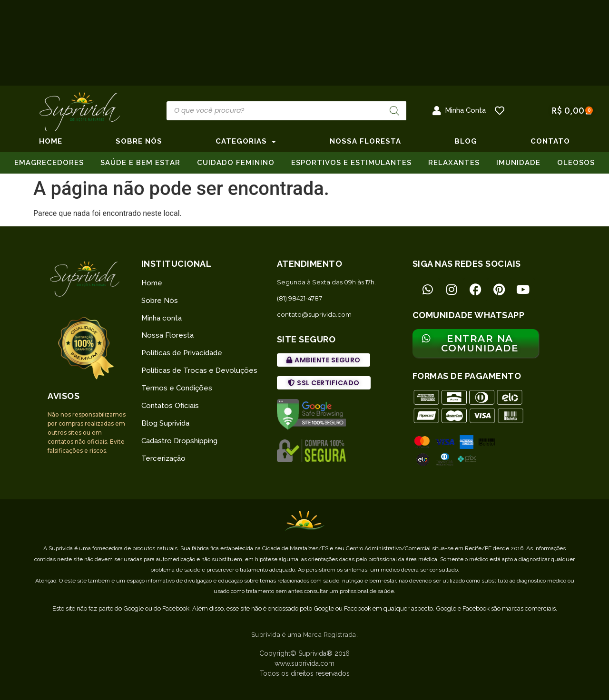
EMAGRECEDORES (49, 163)
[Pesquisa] (394, 111)
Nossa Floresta (167, 335)
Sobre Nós (160, 301)
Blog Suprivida (165, 423)
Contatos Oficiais (170, 406)
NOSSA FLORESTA (365, 141)
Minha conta (162, 318)
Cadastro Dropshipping (179, 441)
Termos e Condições (177, 388)
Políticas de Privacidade (182, 353)
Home (51, 141)
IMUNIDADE (518, 163)
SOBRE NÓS (139, 141)
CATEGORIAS (246, 141)
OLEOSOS (576, 163)
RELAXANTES (454, 163)
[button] (324, 360)
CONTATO (550, 141)
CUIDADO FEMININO (236, 163)
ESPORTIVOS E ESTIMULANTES (351, 163)
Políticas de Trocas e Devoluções (199, 370)
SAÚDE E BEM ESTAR (140, 163)
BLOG (466, 141)
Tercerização (163, 458)
